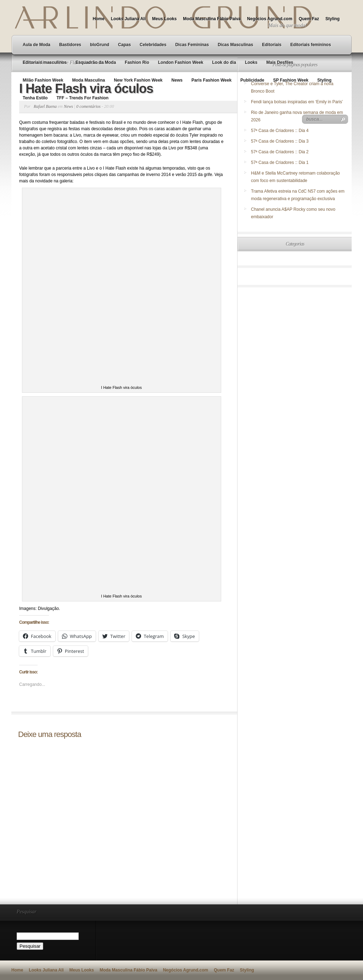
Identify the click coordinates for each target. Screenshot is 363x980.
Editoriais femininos (311, 45)
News (177, 80)
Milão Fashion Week (43, 80)
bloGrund (100, 45)
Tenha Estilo (35, 98)
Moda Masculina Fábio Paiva (212, 19)
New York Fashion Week (138, 80)
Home (98, 19)
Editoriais (272, 45)
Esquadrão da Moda (96, 62)
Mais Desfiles (280, 62)
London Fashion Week (181, 62)
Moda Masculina (88, 80)
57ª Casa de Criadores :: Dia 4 (280, 131)
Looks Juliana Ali (128, 19)
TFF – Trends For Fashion (82, 98)
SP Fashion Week (291, 80)
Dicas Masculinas (235, 45)
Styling (333, 19)
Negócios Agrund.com (270, 19)
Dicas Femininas (192, 45)
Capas (124, 45)
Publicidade (252, 80)
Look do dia (224, 62)
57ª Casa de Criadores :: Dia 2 (280, 152)
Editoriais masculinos (45, 62)
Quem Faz (309, 19)
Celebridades (153, 45)
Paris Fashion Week (211, 80)
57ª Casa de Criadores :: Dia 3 (280, 141)
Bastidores (70, 45)
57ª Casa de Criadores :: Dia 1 (280, 163)
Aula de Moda (37, 45)
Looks (251, 62)
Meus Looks (164, 19)
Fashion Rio (137, 62)
